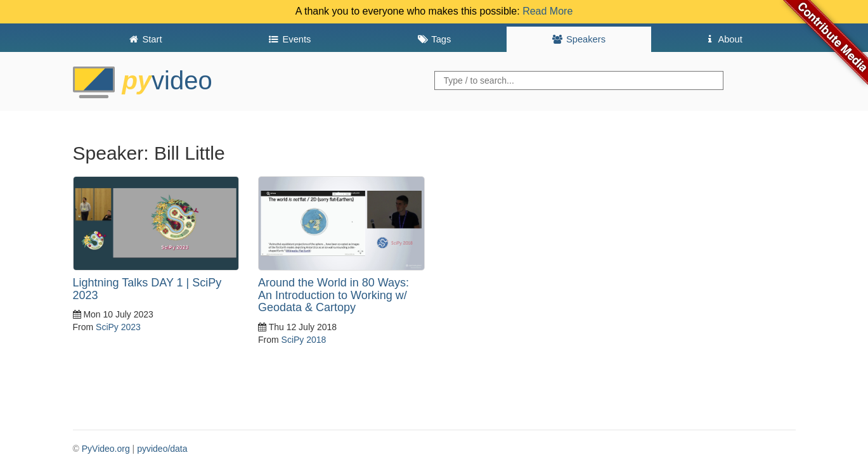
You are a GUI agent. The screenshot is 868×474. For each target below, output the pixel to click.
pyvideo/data (162, 449)
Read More (547, 11)
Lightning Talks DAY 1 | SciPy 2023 (147, 289)
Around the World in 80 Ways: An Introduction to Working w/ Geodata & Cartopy (334, 295)
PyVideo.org (106, 449)
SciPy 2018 (304, 340)
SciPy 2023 (118, 327)
